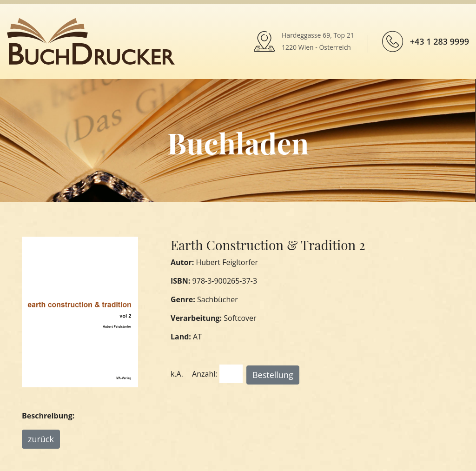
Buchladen (238, 143)
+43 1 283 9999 (440, 41)
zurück (41, 439)
